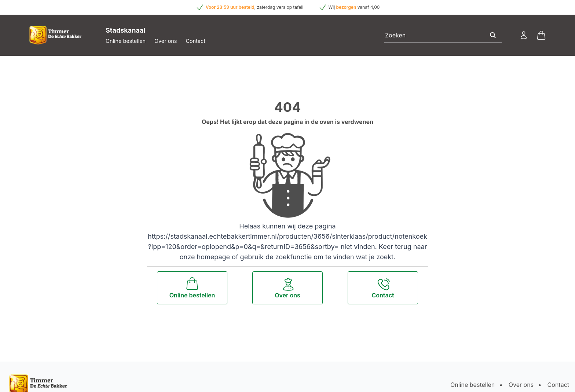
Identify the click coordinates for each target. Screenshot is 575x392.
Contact (195, 41)
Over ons (166, 41)
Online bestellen (126, 41)
